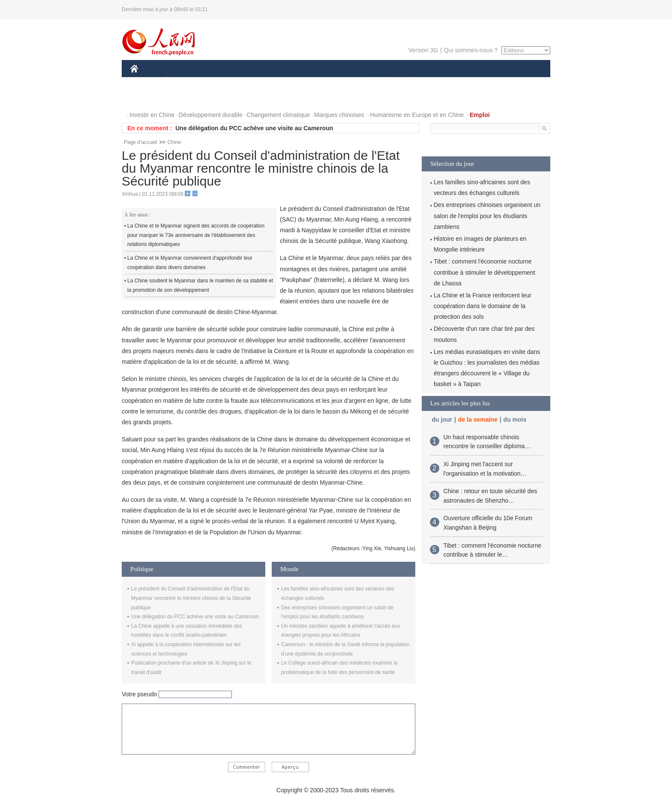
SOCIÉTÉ (372, 81)
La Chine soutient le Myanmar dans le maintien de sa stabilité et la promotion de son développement (200, 285)
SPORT (444, 81)
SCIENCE (295, 81)
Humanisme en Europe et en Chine (417, 115)
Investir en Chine (152, 115)
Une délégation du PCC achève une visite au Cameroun (254, 128)
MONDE (221, 81)
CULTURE (333, 81)
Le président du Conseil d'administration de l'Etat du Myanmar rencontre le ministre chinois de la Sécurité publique (191, 598)
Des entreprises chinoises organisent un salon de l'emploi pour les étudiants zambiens (487, 216)
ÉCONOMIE (182, 81)
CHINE (145, 81)
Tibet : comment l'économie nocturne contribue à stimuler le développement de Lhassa (484, 272)
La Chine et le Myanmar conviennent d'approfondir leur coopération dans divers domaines (190, 263)
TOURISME (480, 81)
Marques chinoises (339, 115)
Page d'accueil (141, 142)
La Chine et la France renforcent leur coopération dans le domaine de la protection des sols (483, 306)
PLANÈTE (409, 81)
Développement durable (211, 115)
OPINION (521, 81)
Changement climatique (278, 115)
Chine (174, 142)
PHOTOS (148, 98)
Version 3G (423, 50)
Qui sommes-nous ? (471, 50)
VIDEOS (182, 98)
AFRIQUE (257, 81)
